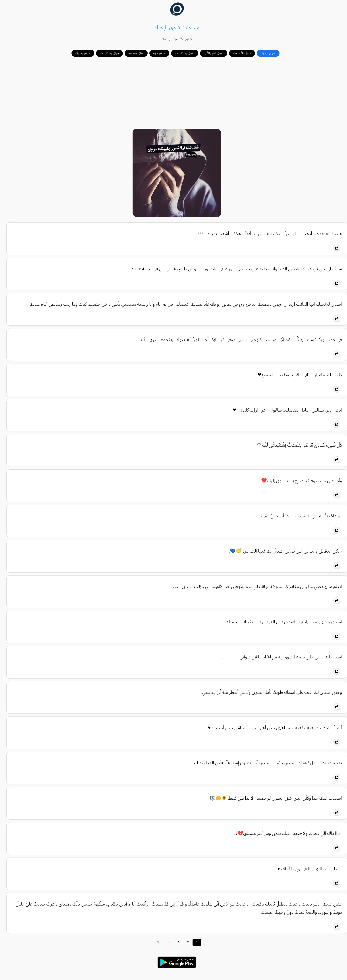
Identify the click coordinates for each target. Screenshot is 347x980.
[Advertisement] (173, 93)
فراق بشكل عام (106, 53)
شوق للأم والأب (210, 53)
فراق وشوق (80, 53)
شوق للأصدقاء (239, 53)
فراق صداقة (133, 53)
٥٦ (154, 942)
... (161, 942)
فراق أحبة (156, 53)
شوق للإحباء (265, 53)
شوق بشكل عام (181, 53)
